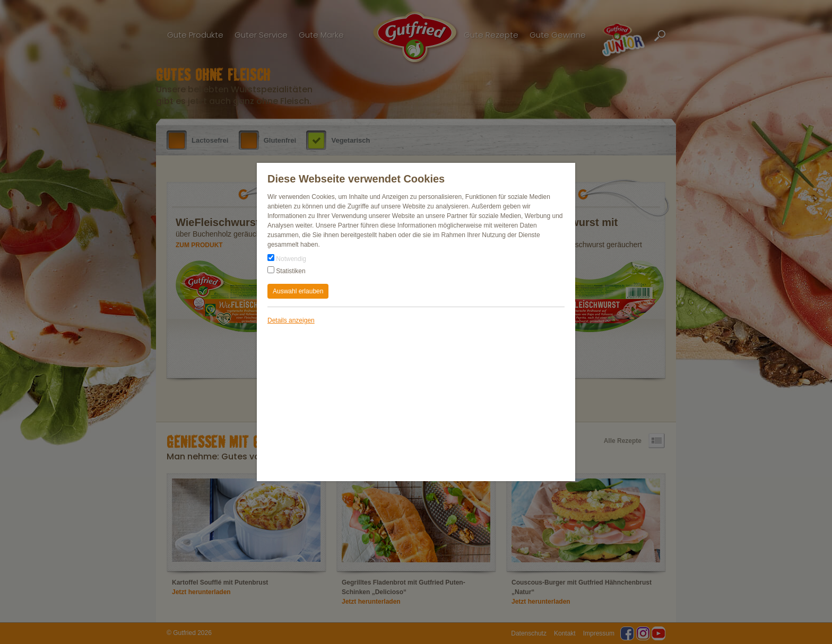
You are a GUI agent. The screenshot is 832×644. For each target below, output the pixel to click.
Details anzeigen (291, 320)
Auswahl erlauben (298, 291)
